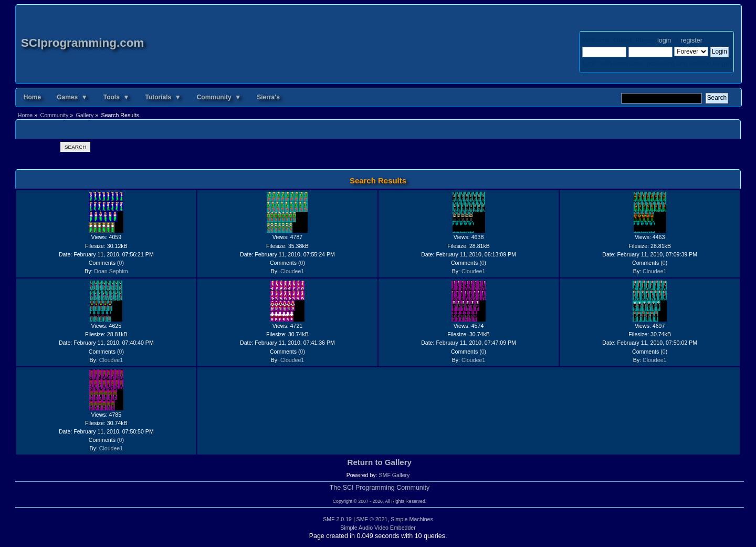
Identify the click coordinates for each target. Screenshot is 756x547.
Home (32, 97)
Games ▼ (72, 97)
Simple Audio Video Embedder (378, 528)
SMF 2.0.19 (337, 519)
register (691, 40)
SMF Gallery (394, 475)
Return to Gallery (380, 462)
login (664, 40)
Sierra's (268, 97)
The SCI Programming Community (380, 488)
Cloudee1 (292, 271)
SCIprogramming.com (83, 43)
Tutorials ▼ (163, 97)
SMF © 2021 (372, 519)
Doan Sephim (111, 271)
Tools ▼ (117, 97)
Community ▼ (219, 97)
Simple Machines (412, 519)
